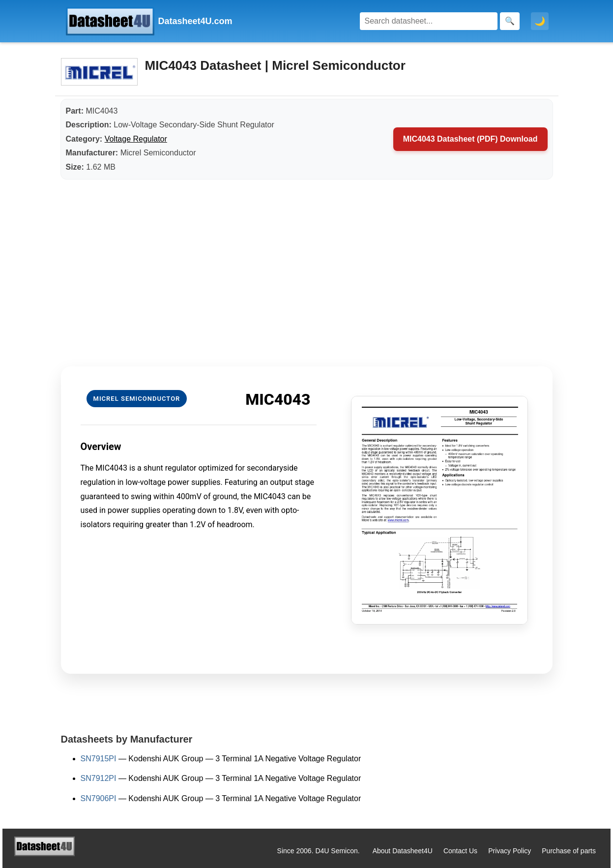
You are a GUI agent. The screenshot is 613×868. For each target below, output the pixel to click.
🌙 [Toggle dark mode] (540, 21)
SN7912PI (99, 778)
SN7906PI (99, 798)
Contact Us (460, 851)
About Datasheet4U (403, 851)
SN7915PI (99, 759)
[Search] (429, 21)
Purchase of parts (569, 851)
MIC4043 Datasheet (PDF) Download (470, 139)
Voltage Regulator (136, 139)
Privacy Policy (510, 851)
